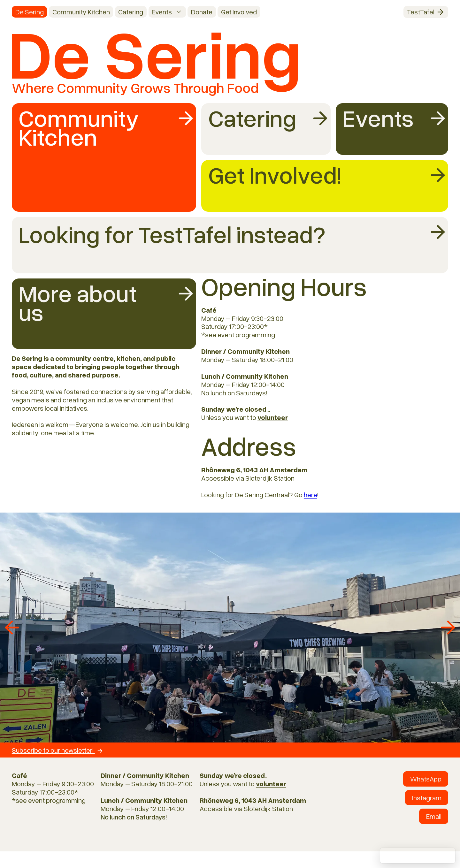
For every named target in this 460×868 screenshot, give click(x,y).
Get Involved (239, 12)
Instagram (427, 798)
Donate (202, 12)
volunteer (273, 417)
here (310, 495)
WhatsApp (426, 779)
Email (434, 816)
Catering (131, 12)
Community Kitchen (81, 12)
